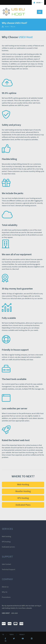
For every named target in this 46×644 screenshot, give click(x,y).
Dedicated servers (8, 547)
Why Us (13, 27)
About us (5, 587)
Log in (38, 2)
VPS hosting (6, 542)
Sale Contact (6, 564)
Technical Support (8, 569)
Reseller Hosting (23, 491)
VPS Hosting (23, 498)
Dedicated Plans (23, 505)
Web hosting (6, 536)
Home (7, 27)
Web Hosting (23, 484)
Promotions (6, 597)
